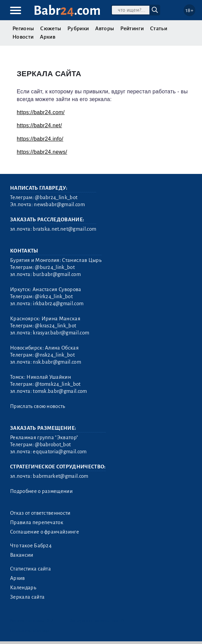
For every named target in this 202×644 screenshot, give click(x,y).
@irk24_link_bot (54, 296)
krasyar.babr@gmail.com (61, 333)
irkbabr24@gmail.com (58, 304)
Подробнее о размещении (41, 491)
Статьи (159, 29)
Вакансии (22, 555)
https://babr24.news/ (42, 152)
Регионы (23, 29)
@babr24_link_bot (56, 197)
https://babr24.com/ (41, 112)
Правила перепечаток (37, 522)
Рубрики (78, 29)
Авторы (105, 29)
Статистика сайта (30, 569)
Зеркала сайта (27, 597)
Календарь (23, 588)
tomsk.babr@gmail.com (60, 391)
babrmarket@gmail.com (60, 476)
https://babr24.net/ (39, 125)
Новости (23, 37)
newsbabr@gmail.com (59, 204)
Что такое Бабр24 (31, 546)
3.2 (50, 621)
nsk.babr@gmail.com (57, 362)
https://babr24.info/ (40, 139)
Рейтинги (132, 29)
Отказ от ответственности (40, 513)
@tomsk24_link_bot (58, 384)
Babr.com (67, 11)
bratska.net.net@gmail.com (64, 229)
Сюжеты (51, 29)
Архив (48, 37)
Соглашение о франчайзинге (45, 532)
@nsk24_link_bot (55, 355)
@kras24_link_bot (55, 326)
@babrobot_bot (53, 445)
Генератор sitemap (29, 630)
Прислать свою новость (38, 406)
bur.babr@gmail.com (57, 274)
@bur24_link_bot (55, 267)
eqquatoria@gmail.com (60, 452)
